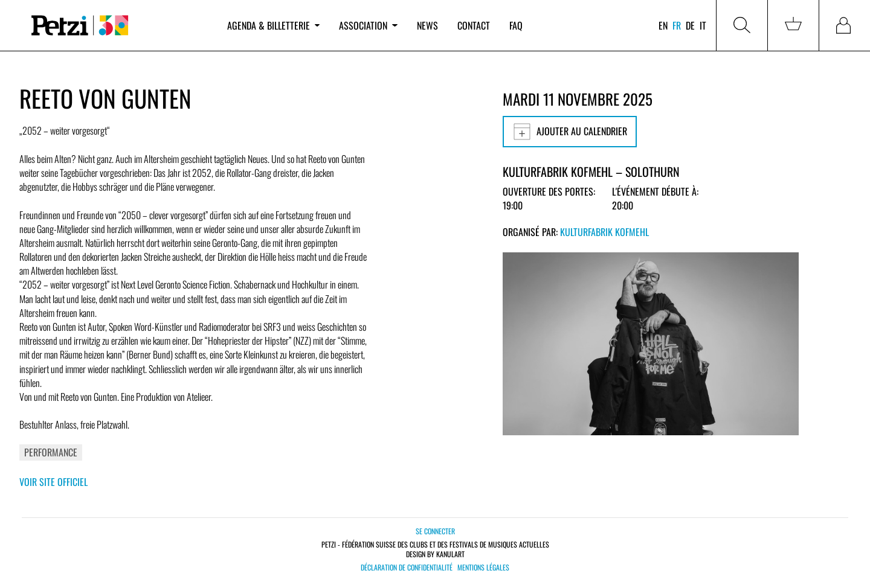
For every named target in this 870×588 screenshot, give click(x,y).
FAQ (516, 25)
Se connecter (435, 531)
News (427, 25)
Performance (51, 452)
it (703, 25)
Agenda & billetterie (273, 25)
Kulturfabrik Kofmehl (604, 232)
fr (677, 25)
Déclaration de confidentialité (407, 567)
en (663, 25)
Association (368, 25)
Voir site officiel (53, 482)
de (690, 25)
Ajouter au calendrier (570, 132)
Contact (474, 25)
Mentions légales (483, 567)
